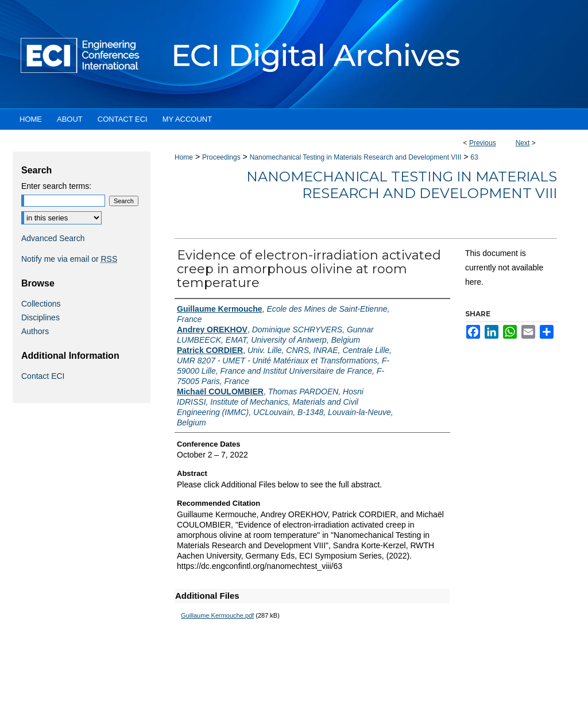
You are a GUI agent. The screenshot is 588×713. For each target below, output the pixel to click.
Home (184, 157)
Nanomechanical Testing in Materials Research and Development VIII (356, 157)
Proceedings (221, 157)
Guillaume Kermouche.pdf (217, 615)
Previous (483, 143)
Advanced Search (53, 238)
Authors (35, 331)
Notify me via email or (69, 259)
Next (523, 143)
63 (474, 157)
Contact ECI (43, 376)
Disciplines (40, 317)
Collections (41, 304)
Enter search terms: (56, 186)
